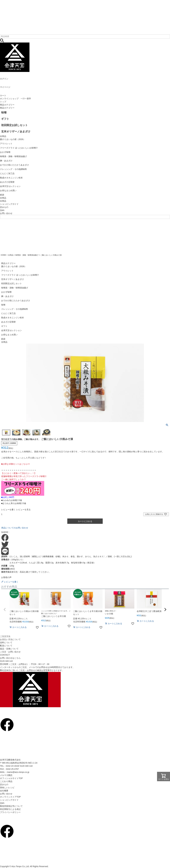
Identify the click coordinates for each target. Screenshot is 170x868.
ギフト (4, 326)
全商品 (3, 201)
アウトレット (7, 271)
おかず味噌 (6, 292)
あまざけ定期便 (8, 322)
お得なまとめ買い (9, 335)
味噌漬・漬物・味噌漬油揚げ (27, 255)
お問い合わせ (6, 213)
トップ (3, 102)
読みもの (4, 207)
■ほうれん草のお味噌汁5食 (14, 503)
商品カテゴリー (7, 105)
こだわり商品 (6, 781)
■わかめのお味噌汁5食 (12, 500)
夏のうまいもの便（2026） (14, 266)
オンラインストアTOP (10, 797)
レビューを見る (23, 510)
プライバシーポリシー (10, 812)
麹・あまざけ (7, 296)
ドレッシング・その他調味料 (15, 309)
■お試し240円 (8, 497)
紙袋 (3, 339)
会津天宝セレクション (11, 330)
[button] (5, 610)
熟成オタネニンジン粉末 (13, 318)
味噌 (3, 305)
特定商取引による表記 (10, 809)
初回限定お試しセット (11, 283)
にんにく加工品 (8, 313)
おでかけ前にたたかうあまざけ (16, 301)
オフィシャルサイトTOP (11, 778)
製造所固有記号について (11, 806)
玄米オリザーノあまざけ (13, 279)
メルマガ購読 (6, 775)
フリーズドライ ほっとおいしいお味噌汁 (20, 275)
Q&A (2, 210)
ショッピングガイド (9, 204)
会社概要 (4, 791)
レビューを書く (8, 510)
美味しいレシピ (7, 788)
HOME (3, 255)
